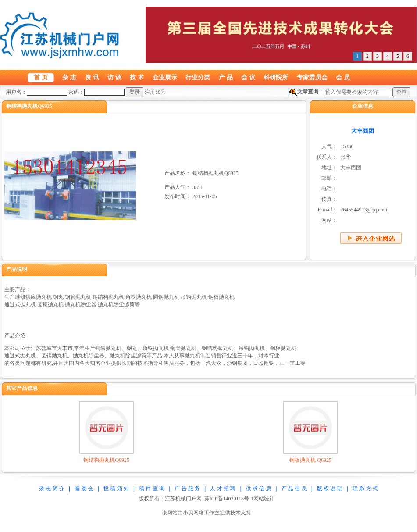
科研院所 (276, 77)
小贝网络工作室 (201, 513)
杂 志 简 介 (52, 489)
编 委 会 (84, 489)
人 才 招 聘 (223, 489)
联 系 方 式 (365, 489)
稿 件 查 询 (152, 489)
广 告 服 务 (187, 489)
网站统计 (264, 499)
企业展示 (165, 77)
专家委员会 (312, 77)
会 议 (248, 77)
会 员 (343, 77)
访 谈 (114, 77)
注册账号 (155, 92)
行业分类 (198, 77)
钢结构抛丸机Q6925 (106, 460)
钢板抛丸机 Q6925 (310, 460)
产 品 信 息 (294, 489)
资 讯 (92, 77)
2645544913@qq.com (364, 210)
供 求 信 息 (259, 489)
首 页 (41, 77)
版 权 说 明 (330, 489)
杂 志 (69, 77)
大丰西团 (363, 131)
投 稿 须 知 (116, 489)
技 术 (137, 77)
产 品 (226, 77)
